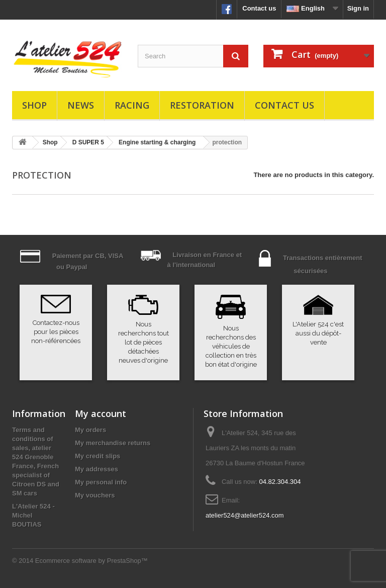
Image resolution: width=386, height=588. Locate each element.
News (81, 105)
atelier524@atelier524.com (245, 515)
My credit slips (98, 456)
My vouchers (95, 495)
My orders (90, 430)
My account (101, 413)
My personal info (101, 482)
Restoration (202, 105)
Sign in (358, 8)
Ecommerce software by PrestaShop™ (91, 561)
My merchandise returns (113, 443)
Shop (34, 105)
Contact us (259, 8)
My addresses (96, 469)
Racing (132, 105)
